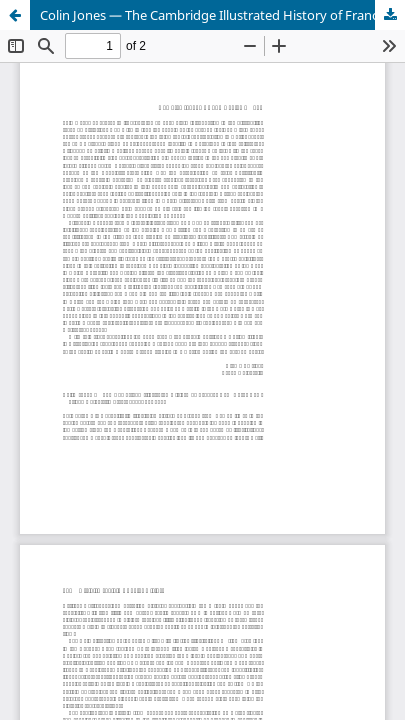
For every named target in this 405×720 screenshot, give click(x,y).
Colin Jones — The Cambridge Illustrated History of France (212, 15)
